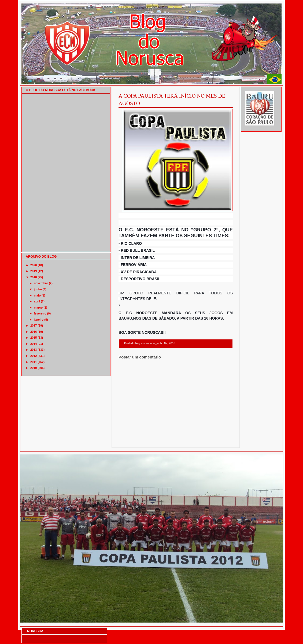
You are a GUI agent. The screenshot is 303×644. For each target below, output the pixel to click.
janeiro (39, 320)
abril (37, 301)
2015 (34, 338)
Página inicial (176, 441)
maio (37, 295)
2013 (34, 350)
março (38, 308)
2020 (34, 265)
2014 (34, 344)
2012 (34, 356)
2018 (34, 277)
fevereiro (40, 313)
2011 (34, 362)
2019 (34, 271)
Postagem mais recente (133, 441)
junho (38, 289)
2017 (34, 325)
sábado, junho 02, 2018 (160, 343)
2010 (34, 368)
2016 (34, 332)
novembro (41, 283)
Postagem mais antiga (219, 441)
